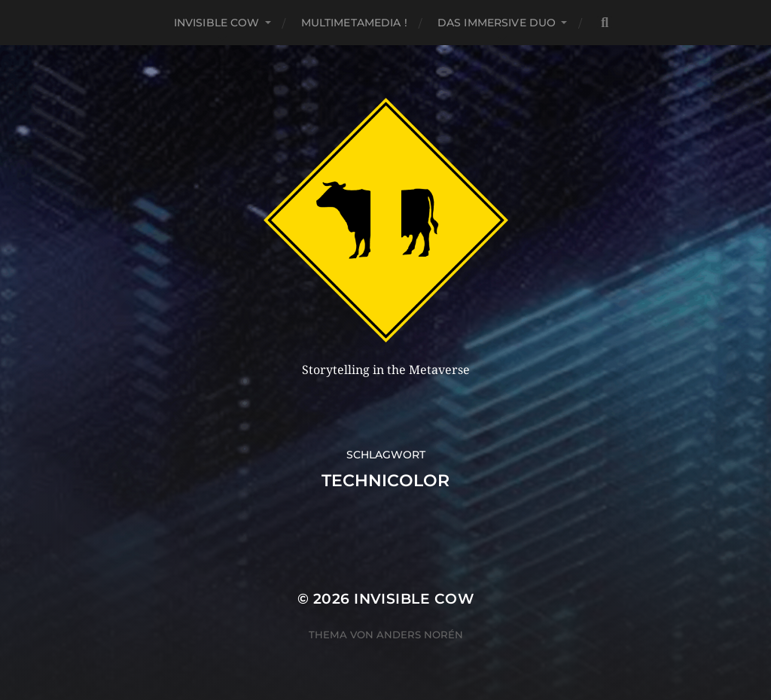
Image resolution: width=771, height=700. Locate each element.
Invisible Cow (217, 23)
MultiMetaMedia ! (354, 23)
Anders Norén (420, 635)
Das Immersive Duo (497, 23)
